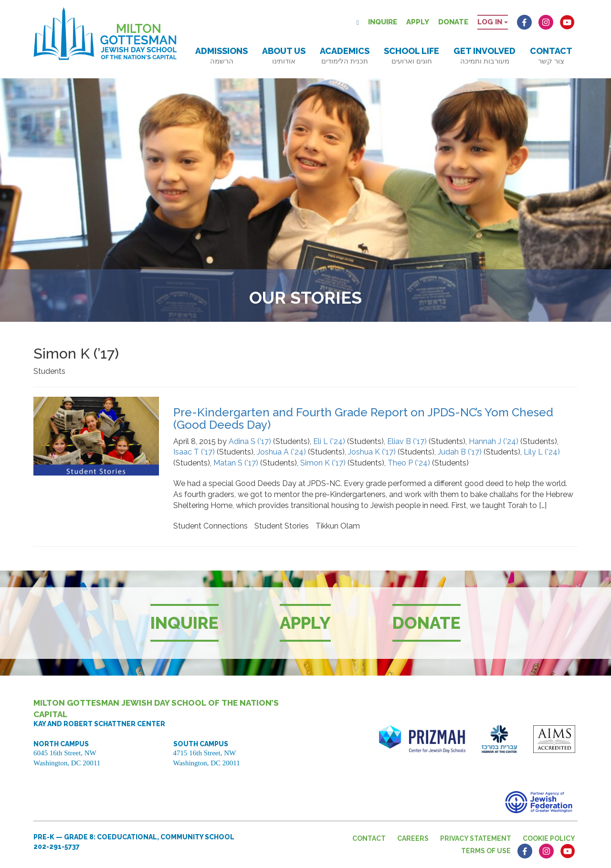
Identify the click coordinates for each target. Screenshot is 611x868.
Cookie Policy (549, 838)
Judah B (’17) (460, 452)
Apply (418, 22)
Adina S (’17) (250, 441)
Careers (413, 838)
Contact (551, 56)
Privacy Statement (476, 838)
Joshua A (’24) (281, 452)
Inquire (383, 22)
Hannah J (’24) (494, 441)
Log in (493, 22)
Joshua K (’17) (372, 452)
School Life (411, 56)
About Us (284, 56)
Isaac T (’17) (194, 452)
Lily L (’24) (542, 452)
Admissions (221, 56)
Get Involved (485, 56)
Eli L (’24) (329, 441)
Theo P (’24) (409, 463)
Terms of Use (486, 851)
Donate (453, 22)
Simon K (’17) (323, 463)
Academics (345, 56)
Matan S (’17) (236, 463)
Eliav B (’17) (407, 441)
